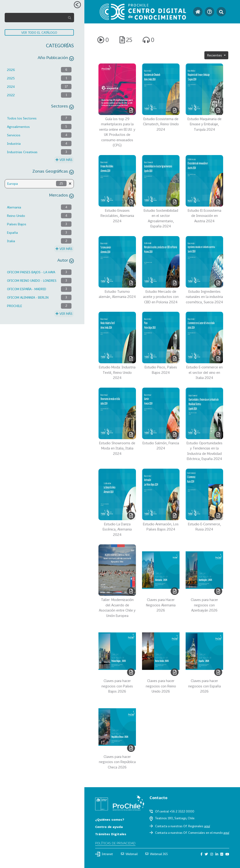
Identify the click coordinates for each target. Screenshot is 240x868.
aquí (207, 826)
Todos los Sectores (22, 118)
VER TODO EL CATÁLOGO (39, 32)
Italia (11, 241)
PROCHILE (15, 306)
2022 (11, 95)
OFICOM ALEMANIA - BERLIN (28, 297)
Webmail (129, 854)
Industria (14, 143)
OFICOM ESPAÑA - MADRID (27, 289)
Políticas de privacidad (115, 843)
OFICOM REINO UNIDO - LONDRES (32, 280)
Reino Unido (16, 216)
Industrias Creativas (22, 152)
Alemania (14, 207)
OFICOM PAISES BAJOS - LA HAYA (31, 272)
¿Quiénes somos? (110, 819)
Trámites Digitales (111, 834)
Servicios (14, 135)
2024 (11, 87)
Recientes (215, 55)
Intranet (104, 854)
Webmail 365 (157, 854)
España (12, 232)
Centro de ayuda (109, 827)
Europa (13, 184)
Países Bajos (17, 224)
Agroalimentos (18, 127)
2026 (11, 70)
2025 (11, 78)
